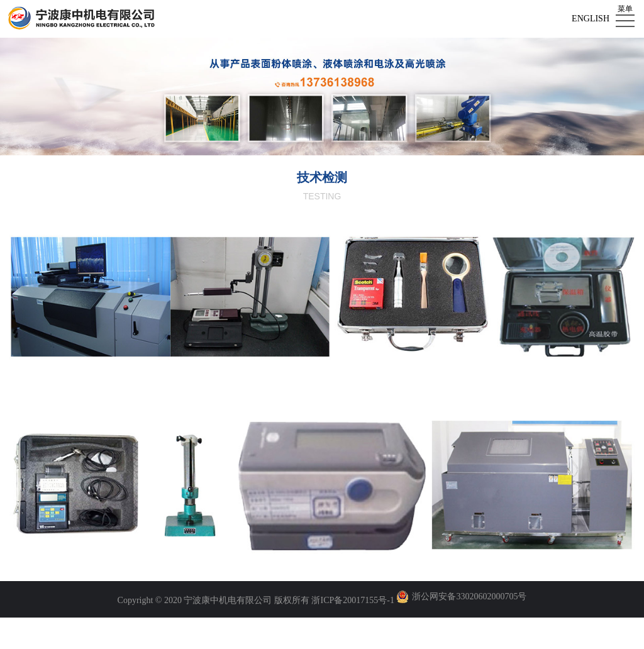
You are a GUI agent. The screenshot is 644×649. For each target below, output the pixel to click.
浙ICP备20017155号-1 (353, 600)
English (591, 19)
